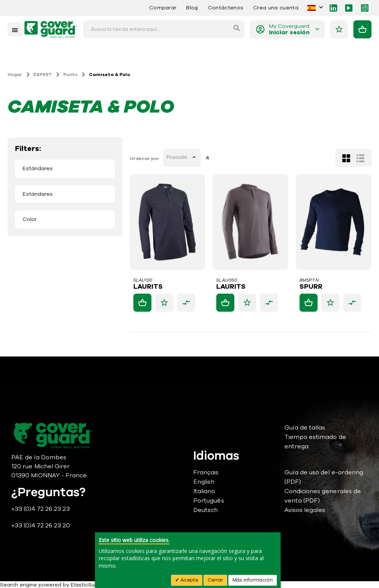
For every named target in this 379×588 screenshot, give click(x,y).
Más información (253, 580)
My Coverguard (289, 30)
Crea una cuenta (276, 8)
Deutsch (206, 510)
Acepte (189, 580)
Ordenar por (145, 158)
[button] (165, 303)
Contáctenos (226, 8)
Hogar (15, 75)
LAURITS (148, 287)
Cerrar (215, 580)
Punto (70, 75)
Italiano (204, 491)
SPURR (311, 287)
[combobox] (164, 29)
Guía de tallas (305, 428)
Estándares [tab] (38, 168)
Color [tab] (30, 219)
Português (209, 501)
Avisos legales (305, 510)
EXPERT (43, 75)
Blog (192, 8)
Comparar (163, 8)
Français (206, 472)
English (204, 482)
